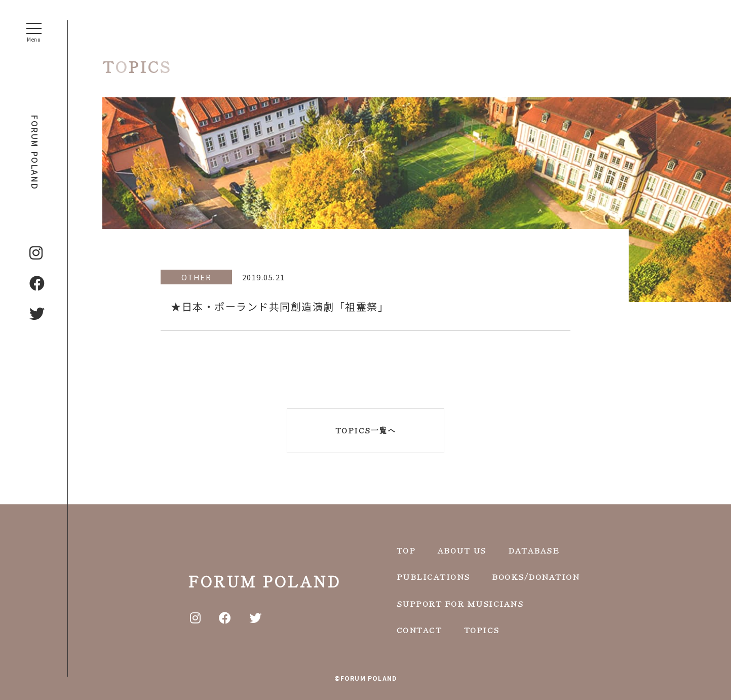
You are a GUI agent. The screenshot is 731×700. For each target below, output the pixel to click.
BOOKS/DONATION (536, 577)
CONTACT (419, 630)
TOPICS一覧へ (366, 430)
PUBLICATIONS (433, 577)
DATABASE (534, 550)
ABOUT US (462, 550)
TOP (406, 550)
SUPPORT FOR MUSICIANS (460, 603)
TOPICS (482, 630)
